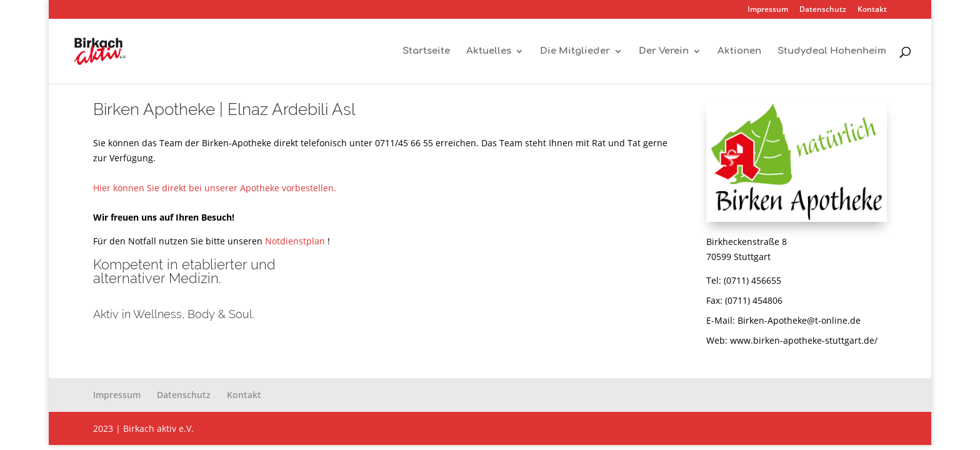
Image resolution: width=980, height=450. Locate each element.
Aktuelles (489, 52)
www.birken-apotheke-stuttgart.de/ (804, 340)
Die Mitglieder (575, 52)
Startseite (426, 52)
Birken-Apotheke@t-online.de (799, 320)
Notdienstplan (295, 241)
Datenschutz (823, 10)
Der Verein (664, 52)
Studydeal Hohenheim (832, 52)
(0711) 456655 (752, 280)
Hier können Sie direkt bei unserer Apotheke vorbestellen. (215, 188)
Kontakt (872, 10)
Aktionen (739, 52)
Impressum (768, 10)
